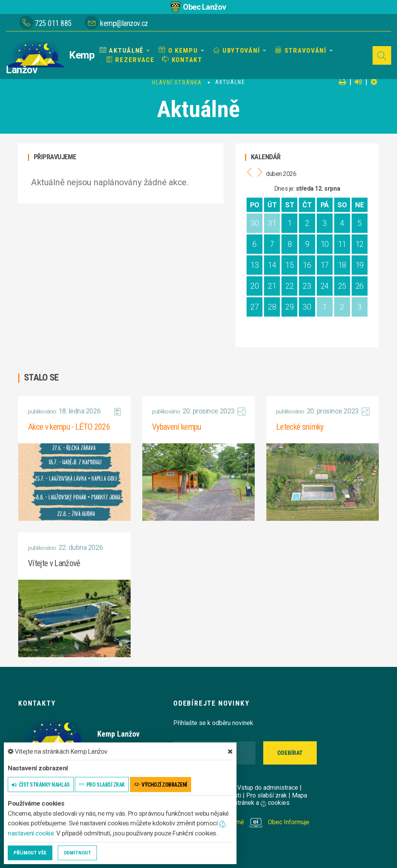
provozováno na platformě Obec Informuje (241, 822)
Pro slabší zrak (267, 795)
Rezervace (130, 60)
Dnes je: (284, 189)
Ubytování (237, 50)
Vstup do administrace (268, 788)
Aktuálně (122, 50)
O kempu (178, 50)
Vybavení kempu (177, 427)
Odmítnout (77, 853)
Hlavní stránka (177, 83)
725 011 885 (53, 23)
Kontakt (182, 60)
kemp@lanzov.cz (124, 23)
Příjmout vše (30, 853)
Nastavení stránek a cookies (244, 803)
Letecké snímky (300, 427)
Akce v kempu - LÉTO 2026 (69, 427)
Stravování (300, 50)
